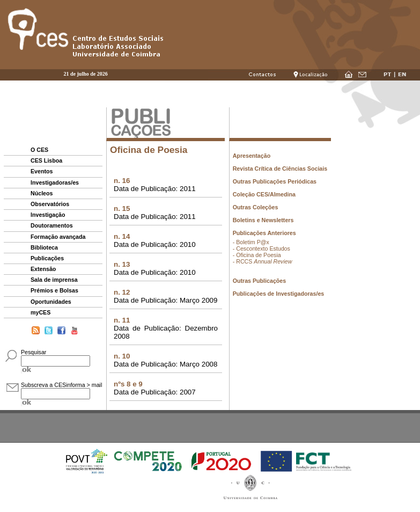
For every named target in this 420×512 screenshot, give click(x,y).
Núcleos (42, 193)
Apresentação (252, 156)
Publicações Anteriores (264, 233)
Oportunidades (51, 302)
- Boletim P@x (251, 242)
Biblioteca (44, 247)
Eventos (42, 171)
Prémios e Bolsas (54, 290)
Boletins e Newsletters (263, 220)
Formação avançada (58, 237)
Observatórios (50, 204)
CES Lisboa (46, 160)
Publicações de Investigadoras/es (279, 294)
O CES (39, 150)
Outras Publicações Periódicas (275, 181)
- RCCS (263, 261)
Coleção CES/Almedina (264, 194)
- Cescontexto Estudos (261, 248)
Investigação (48, 215)
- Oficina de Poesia (257, 255)
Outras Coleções (256, 207)
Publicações (47, 258)
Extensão (43, 269)
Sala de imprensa (54, 280)
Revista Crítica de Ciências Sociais (280, 169)
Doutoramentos (52, 225)
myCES (40, 312)
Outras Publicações (260, 281)
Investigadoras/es (55, 182)
